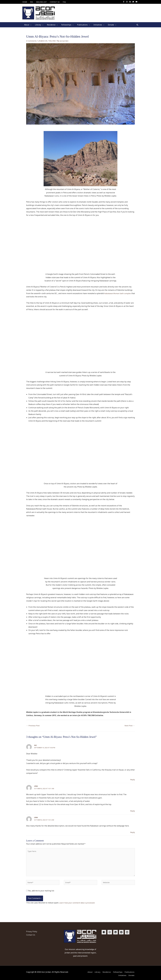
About (88, 970)
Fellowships (117, 970)
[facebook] (104, 930)
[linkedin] (116, 930)
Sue (35, 744)
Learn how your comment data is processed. (78, 903)
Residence (106, 970)
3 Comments (31, 39)
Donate (132, 973)
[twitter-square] (122, 930)
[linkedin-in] (131, 2)
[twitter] (134, 2)
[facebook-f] (124, 2)
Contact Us (31, 933)
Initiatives (122, 973)
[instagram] (127, 2)
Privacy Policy (32, 930)
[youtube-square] (127, 930)
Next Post (129, 724)
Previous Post (33, 724)
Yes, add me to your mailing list (40, 891)
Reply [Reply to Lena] (132, 809)
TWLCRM (52, 39)
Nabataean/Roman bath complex (118, 292)
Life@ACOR (43, 39)
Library (96, 970)
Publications (130, 970)
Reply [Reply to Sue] (132, 778)
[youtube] (137, 2)
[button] (137, 23)
